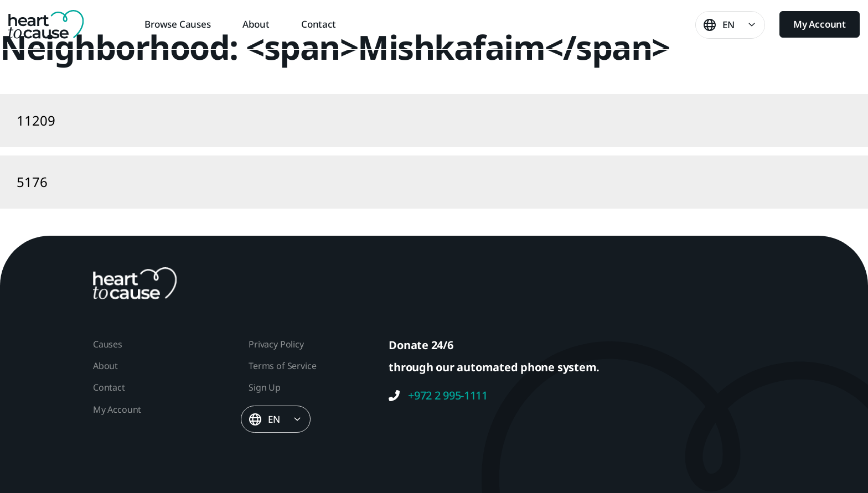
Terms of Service (282, 366)
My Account (820, 24)
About (256, 24)
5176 (32, 182)
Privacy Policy (276, 344)
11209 (36, 120)
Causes (108, 344)
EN (728, 25)
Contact (319, 24)
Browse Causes (178, 24)
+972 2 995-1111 (438, 396)
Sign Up (265, 387)
